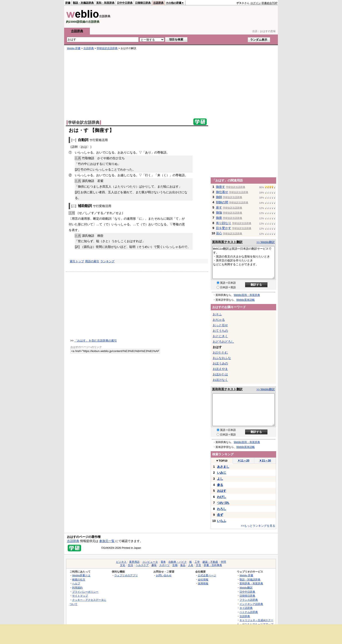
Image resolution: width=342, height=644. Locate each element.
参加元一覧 (107, 541)
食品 (183, 565)
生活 (130, 565)
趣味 (154, 565)
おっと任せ (220, 325)
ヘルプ (76, 583)
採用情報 (203, 583)
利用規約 (77, 588)
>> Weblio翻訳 (266, 242)
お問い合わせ (164, 575)
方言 (198, 565)
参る (220, 485)
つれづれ (223, 503)
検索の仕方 (79, 579)
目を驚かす (224, 228)
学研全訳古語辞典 (107, 48)
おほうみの (220, 363)
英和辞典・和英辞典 (251, 583)
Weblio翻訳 (246, 588)
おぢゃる (219, 320)
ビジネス (121, 562)
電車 (163, 562)
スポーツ (164, 565)
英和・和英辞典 (105, 3)
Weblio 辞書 (74, 48)
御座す (221, 187)
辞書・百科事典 (213, 565)
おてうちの (220, 331)
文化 (123, 565)
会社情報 (203, 579)
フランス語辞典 (249, 600)
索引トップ (77, 261)
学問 (223, 562)
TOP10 (222, 461)
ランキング (107, 261)
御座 (219, 218)
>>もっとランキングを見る (258, 526)
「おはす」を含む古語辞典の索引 (96, 341)
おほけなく (220, 380)
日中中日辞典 (125, 3)
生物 (175, 565)
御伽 (219, 212)
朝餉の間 (222, 202)
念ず (220, 515)
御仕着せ (222, 192)
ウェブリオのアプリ (126, 575)
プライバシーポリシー (85, 592)
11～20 (244, 460)
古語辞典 (158, 3)
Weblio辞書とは (81, 575)
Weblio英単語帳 (246, 300)
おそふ (217, 314)
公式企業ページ (207, 575)
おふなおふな (222, 358)
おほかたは (220, 374)
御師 (219, 197)
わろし (222, 509)
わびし (222, 497)
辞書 (68, 3)
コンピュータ (150, 562)
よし (220, 479)
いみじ (222, 473)
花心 (219, 233)
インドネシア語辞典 (251, 604)
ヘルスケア (142, 565)
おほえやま (220, 369)
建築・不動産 (210, 562)
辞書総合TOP (269, 3)
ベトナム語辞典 (249, 612)
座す (219, 207)
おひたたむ (220, 352)
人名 (191, 565)
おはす (222, 491)
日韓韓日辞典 (143, 3)
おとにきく (220, 336)
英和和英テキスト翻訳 (227, 242)
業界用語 (134, 562)
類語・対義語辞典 (83, 3)
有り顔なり (224, 223)
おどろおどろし (223, 342)
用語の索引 (92, 261)
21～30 (265, 460)
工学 (197, 562)
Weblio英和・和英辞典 (247, 295)
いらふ (222, 521)
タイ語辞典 (246, 608)
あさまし (223, 467)
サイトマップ (80, 596)
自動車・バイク (178, 562)
